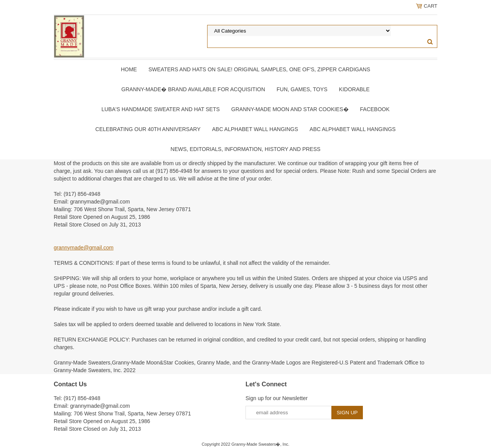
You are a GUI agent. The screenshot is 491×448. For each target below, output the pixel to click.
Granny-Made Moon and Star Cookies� (290, 109)
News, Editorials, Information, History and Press (246, 149)
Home (129, 69)
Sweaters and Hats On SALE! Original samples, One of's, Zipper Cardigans (259, 69)
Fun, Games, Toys (302, 89)
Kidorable (354, 89)
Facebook (375, 109)
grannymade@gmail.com (84, 248)
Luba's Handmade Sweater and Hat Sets (160, 109)
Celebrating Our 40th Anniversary (148, 129)
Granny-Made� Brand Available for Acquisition (193, 89)
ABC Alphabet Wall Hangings (255, 129)
